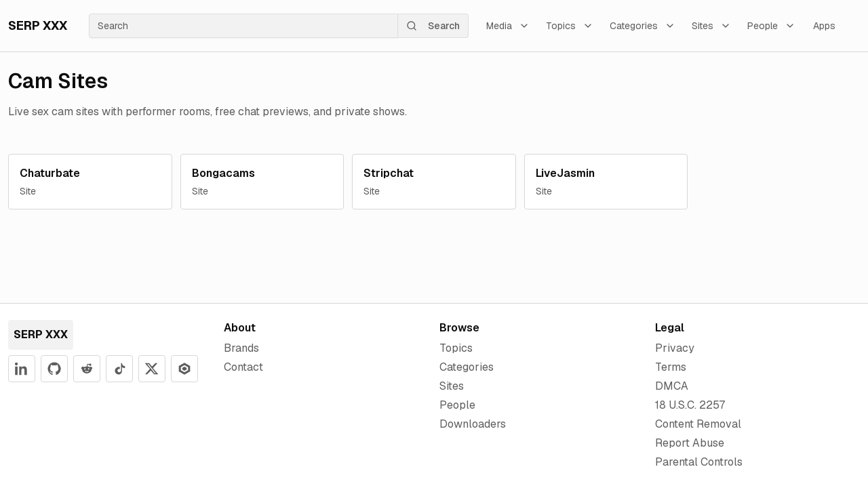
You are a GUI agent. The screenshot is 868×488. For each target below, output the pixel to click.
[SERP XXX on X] (152, 369)
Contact (243, 367)
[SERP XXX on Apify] (184, 369)
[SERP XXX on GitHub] (54, 369)
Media (508, 26)
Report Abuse (690, 443)
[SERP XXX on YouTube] (119, 369)
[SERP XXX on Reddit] (87, 369)
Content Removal (698, 424)
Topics (570, 26)
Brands (241, 348)
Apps (824, 26)
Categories (643, 26)
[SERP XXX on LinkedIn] (22, 369)
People (771, 26)
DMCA (672, 386)
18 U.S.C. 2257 (690, 405)
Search (433, 26)
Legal (670, 328)
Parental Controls (699, 462)
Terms (671, 367)
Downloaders (473, 424)
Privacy (675, 348)
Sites (711, 26)
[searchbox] (243, 26)
